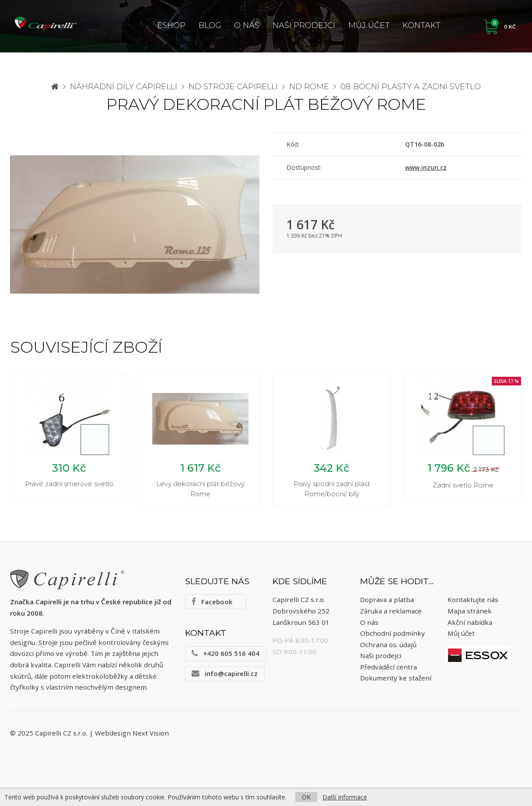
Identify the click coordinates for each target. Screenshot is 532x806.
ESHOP (171, 25)
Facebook (212, 603)
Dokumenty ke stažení (396, 680)
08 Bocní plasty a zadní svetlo (411, 87)
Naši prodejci (304, 25)
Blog (210, 25)
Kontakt (422, 25)
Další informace (345, 797)
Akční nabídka (470, 624)
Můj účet (369, 25)
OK (306, 797)
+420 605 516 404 (226, 655)
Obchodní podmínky (392, 634)
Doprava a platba (387, 601)
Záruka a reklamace (391, 612)
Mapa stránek (470, 612)
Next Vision (151, 734)
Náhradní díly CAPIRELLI (124, 87)
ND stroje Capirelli (233, 87)
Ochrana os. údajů (388, 646)
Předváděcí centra (388, 668)
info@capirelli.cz (225, 675)
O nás (247, 25)
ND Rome (309, 87)
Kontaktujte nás (473, 601)
